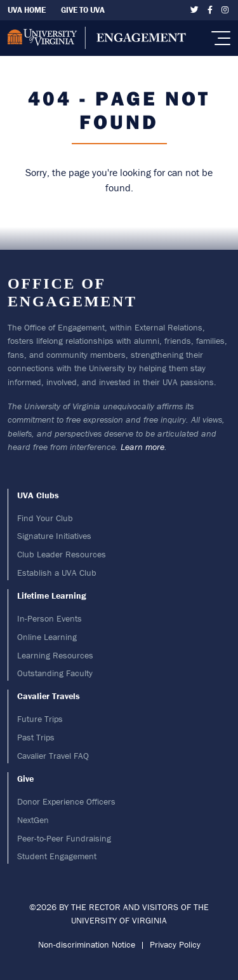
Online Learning (47, 637)
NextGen (33, 820)
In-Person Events (50, 618)
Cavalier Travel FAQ (53, 756)
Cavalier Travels (49, 696)
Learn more (142, 447)
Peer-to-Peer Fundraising (64, 838)
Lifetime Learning (52, 595)
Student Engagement (57, 856)
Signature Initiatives (54, 536)
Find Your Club (45, 518)
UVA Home (27, 10)
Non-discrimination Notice (87, 944)
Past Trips (36, 737)
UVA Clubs (38, 495)
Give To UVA (83, 10)
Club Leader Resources (62, 554)
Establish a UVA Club (57, 573)
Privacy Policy (175, 944)
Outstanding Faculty (55, 673)
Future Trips (40, 719)
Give (25, 779)
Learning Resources (55, 655)
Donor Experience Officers (66, 801)
